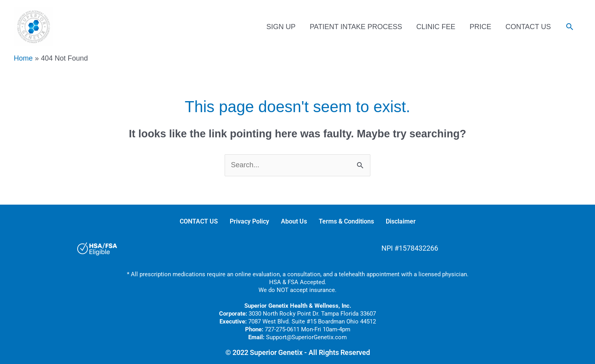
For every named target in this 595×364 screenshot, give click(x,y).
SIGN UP (281, 27)
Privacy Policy (249, 221)
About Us (294, 221)
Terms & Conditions (346, 221)
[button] (570, 27)
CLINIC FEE (436, 27)
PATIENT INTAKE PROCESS (356, 27)
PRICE (481, 27)
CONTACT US (528, 27)
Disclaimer (401, 221)
